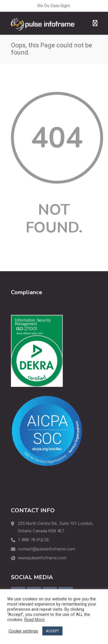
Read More (34, 620)
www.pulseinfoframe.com (42, 558)
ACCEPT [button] (52, 631)
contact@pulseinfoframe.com (47, 549)
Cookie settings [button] (23, 631)
